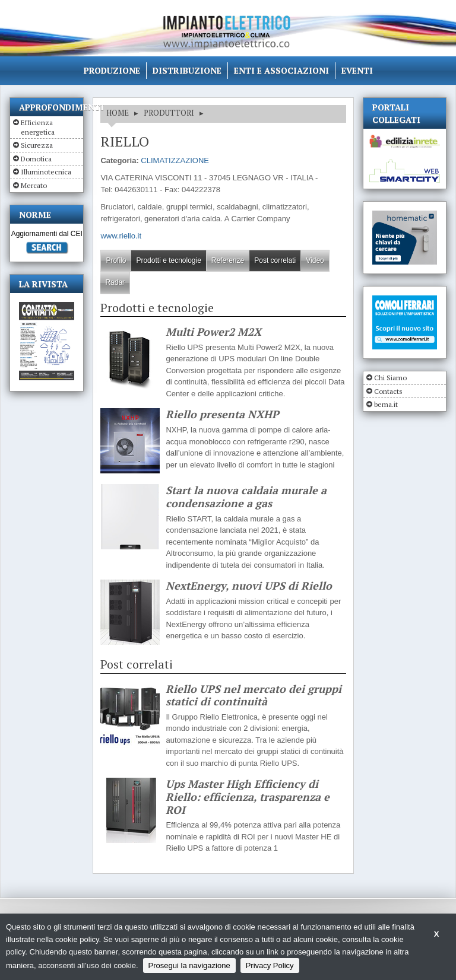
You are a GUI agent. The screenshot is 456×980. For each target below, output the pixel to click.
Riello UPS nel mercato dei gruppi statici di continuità (254, 696)
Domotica (36, 159)
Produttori (169, 113)
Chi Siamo (390, 378)
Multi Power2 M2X (213, 332)
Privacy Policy (270, 965)
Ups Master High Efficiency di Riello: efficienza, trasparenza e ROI (248, 797)
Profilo (116, 260)
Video (315, 260)
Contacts (388, 391)
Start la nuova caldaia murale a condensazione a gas (246, 497)
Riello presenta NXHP (222, 415)
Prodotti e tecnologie (168, 260)
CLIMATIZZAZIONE (175, 160)
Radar (115, 282)
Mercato (34, 185)
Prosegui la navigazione (189, 965)
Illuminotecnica (46, 172)
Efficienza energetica (38, 127)
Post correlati (275, 260)
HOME (118, 113)
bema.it (386, 404)
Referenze (228, 260)
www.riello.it (121, 236)
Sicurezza (37, 145)
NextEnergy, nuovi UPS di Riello (249, 586)
